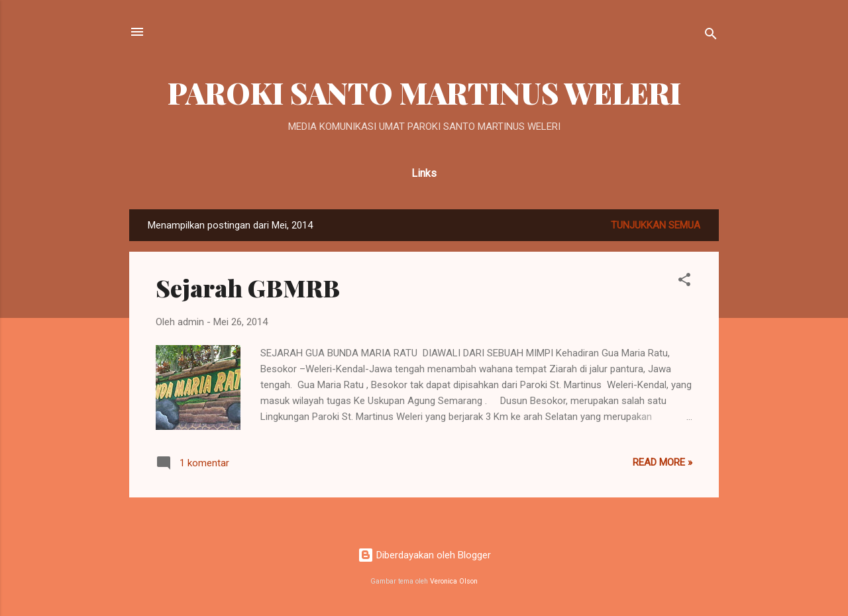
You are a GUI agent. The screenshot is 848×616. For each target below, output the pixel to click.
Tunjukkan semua (656, 225)
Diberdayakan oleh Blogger (424, 555)
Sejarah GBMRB (248, 287)
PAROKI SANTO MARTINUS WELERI (424, 92)
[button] (684, 282)
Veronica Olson (454, 581)
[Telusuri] (711, 36)
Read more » (662, 462)
